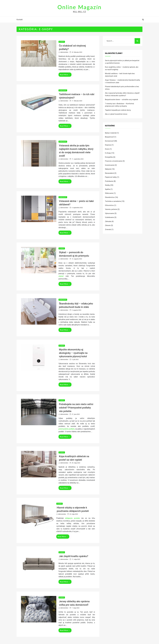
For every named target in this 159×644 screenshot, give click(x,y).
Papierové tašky (111, 177)
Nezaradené (109, 173)
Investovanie (110, 165)
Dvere (107, 149)
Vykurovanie (109, 213)
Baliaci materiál (111, 133)
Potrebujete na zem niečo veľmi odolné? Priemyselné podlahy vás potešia (76, 408)
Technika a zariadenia (113, 201)
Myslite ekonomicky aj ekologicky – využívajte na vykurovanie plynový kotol (73, 353)
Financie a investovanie (114, 161)
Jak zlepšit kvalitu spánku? (74, 556)
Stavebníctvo (110, 197)
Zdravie (108, 225)
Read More (65, 75)
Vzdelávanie (109, 217)
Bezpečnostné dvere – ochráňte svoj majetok (122, 100)
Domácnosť (63, 90)
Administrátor (64, 52)
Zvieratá (108, 229)
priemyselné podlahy (67, 429)
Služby (107, 185)
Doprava (108, 145)
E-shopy (62, 42)
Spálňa (108, 189)
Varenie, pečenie (111, 209)
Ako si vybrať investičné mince (116, 114)
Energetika (109, 157)
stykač (61, 276)
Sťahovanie (109, 193)
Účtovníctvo (109, 205)
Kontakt (20, 20)
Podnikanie (109, 181)
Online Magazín (79, 7)
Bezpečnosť (109, 137)
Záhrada (108, 221)
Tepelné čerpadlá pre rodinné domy (118, 110)
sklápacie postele (72, 518)
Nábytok (108, 169)
